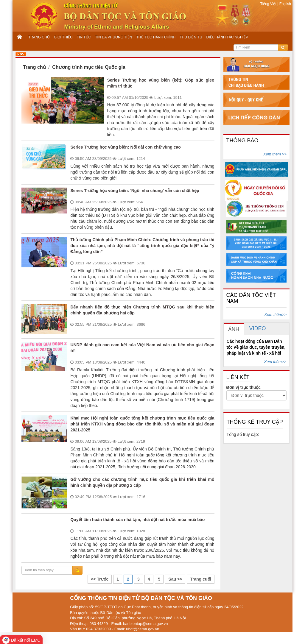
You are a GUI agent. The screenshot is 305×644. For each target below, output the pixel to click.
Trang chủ (34, 67)
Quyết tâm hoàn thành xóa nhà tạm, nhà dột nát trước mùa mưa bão (137, 520)
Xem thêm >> (275, 154)
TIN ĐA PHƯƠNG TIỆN (113, 37)
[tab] (234, 329)
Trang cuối (200, 579)
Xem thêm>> (276, 315)
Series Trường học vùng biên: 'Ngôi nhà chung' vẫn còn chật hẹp (135, 191)
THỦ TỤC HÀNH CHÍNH (156, 37)
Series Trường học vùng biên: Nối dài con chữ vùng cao (126, 147)
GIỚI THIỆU (63, 37)
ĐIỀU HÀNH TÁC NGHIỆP (227, 37)
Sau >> (175, 579)
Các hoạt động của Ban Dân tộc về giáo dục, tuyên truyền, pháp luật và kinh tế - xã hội (256, 347)
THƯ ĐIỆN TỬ (191, 37)
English (285, 4)
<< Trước (100, 579)
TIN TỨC (84, 37)
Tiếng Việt (269, 4)
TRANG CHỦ (39, 37)
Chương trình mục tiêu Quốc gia (89, 67)
